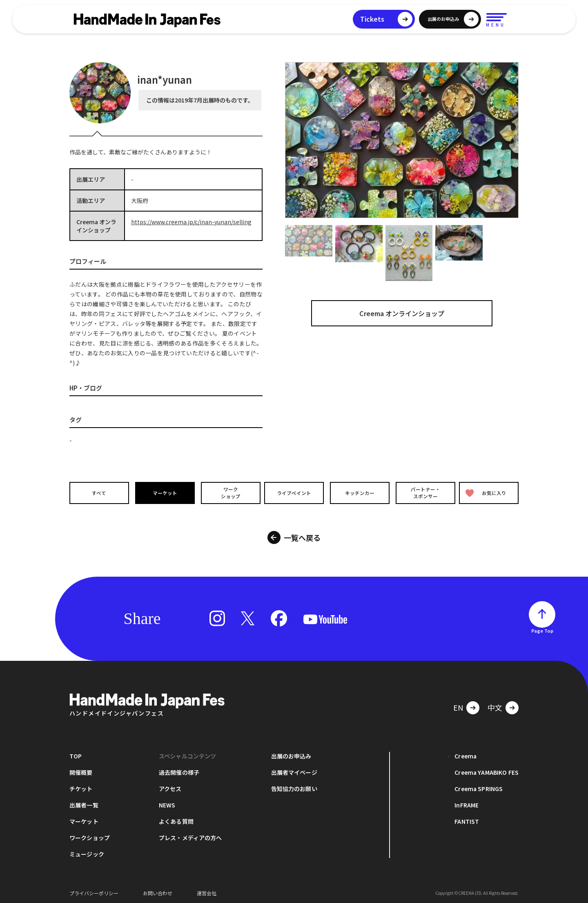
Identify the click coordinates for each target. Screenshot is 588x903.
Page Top (542, 628)
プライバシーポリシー (94, 891)
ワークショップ (229, 493)
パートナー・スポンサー (425, 493)
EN (458, 705)
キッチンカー (359, 493)
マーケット (164, 493)
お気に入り (487, 493)
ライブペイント (294, 493)
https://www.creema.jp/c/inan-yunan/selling (191, 222)
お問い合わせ (158, 891)
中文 (495, 705)
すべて (98, 493)
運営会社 (207, 891)
